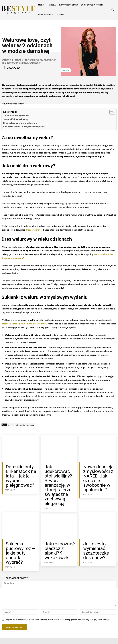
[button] (113, 10)
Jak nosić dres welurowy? (16, 119)
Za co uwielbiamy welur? (16, 116)
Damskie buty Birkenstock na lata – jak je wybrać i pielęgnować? (21, 471)
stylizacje (20, 425)
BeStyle (6, 60)
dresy (11, 425)
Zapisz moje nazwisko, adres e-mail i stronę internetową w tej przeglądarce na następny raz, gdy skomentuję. (57, 589)
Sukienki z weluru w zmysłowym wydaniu (24, 127)
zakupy (31, 425)
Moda (18, 60)
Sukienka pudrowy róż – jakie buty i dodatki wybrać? (20, 525)
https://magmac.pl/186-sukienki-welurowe (24, 324)
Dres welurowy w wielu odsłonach (21, 123)
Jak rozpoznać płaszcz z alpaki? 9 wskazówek (59, 525)
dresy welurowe (33, 230)
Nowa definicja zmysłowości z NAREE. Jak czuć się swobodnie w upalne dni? (96, 473)
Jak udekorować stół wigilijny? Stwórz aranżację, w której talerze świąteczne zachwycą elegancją (60, 475)
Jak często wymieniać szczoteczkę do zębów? (95, 527)
